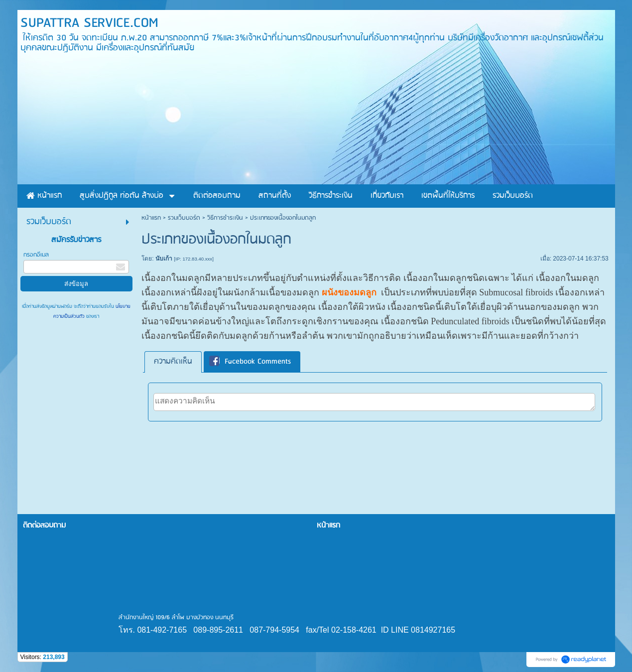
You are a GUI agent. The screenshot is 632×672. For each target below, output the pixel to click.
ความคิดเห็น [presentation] (173, 362)
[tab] (173, 362)
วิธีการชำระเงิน (225, 218)
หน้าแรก (151, 218)
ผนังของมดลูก (349, 292)
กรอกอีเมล (36, 255)
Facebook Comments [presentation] (250, 362)
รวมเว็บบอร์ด (184, 218)
